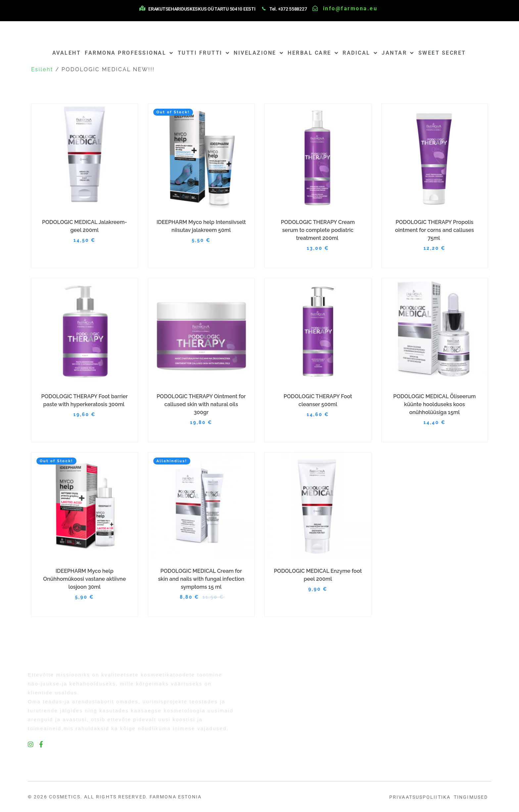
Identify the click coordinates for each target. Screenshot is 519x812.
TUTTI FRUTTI (204, 53)
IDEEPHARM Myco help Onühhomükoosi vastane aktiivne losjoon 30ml (84, 579)
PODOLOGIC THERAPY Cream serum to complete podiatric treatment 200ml (318, 230)
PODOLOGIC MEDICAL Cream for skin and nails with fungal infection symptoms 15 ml (201, 579)
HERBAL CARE (313, 53)
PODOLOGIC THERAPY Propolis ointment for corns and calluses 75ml (435, 230)
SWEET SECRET (442, 53)
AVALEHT (67, 53)
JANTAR (398, 53)
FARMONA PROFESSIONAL (129, 53)
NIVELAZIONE (259, 53)
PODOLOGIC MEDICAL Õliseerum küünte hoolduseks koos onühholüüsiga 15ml (434, 404)
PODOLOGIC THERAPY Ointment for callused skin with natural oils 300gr (201, 404)
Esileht (42, 69)
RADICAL (360, 53)
